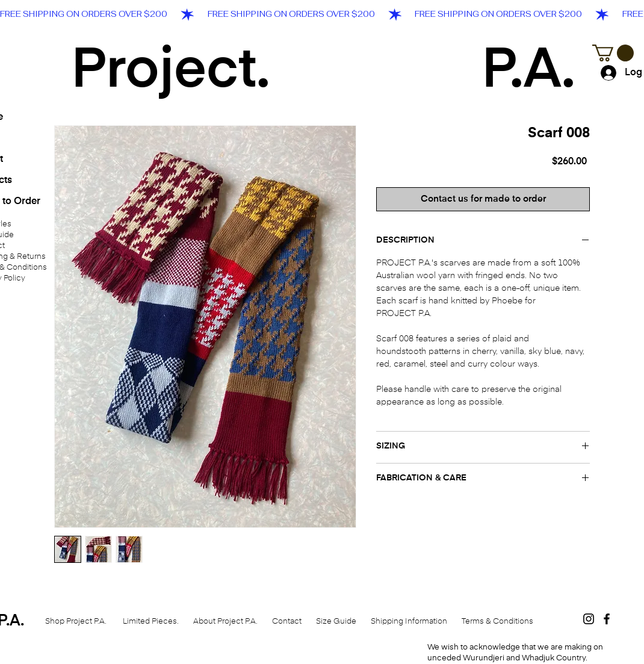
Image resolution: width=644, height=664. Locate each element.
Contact (287, 622)
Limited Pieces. (153, 622)
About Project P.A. (223, 622)
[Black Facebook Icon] (607, 619)
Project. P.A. (323, 72)
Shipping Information (409, 622)
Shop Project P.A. (77, 622)
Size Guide (336, 622)
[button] (613, 53)
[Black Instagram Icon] (589, 619)
